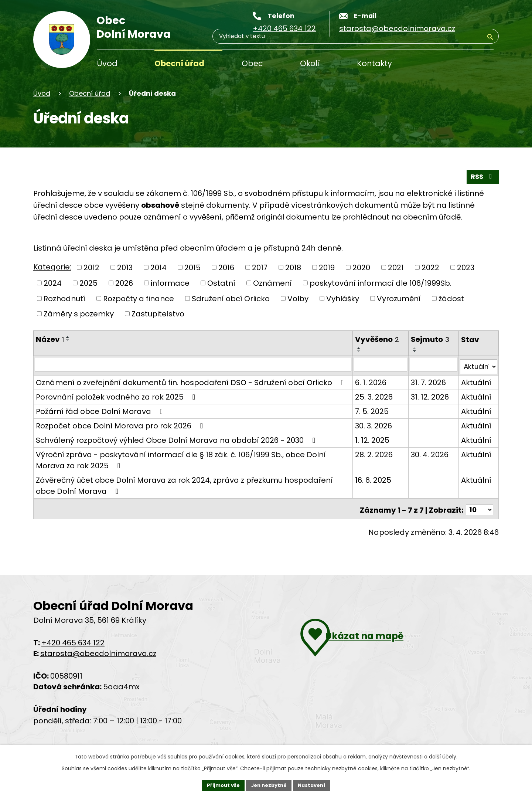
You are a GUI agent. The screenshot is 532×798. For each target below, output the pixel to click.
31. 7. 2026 (423, 381)
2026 (124, 283)
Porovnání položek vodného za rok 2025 (117, 407)
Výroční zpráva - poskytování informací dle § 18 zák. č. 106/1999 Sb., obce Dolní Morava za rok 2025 (181, 470)
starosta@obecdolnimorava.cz (98, 662)
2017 (260, 268)
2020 (361, 268)
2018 (293, 268)
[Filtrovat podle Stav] (477, 365)
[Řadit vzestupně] (68, 337)
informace (170, 283)
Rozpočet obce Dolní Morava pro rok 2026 (121, 435)
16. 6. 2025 (368, 490)
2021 (396, 268)
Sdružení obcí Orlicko (231, 299)
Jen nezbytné (269, 784)
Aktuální (474, 381)
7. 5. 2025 (367, 421)
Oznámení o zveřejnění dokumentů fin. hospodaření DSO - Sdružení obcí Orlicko (184, 386)
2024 (53, 283)
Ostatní (221, 283)
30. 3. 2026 (369, 435)
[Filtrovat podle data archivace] (430, 365)
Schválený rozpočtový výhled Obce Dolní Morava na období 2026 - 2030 (177, 450)
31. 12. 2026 (425, 407)
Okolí (310, 63)
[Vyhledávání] (458, 64)
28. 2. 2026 (369, 464)
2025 (88, 283)
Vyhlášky (343, 299)
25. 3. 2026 (369, 407)
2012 (91, 268)
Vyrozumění (399, 299)
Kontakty (374, 63)
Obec (252, 63)
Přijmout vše (220, 784)
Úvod (107, 63)
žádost (451, 299)
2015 (192, 268)
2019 (327, 268)
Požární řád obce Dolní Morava (101, 421)
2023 (466, 268)
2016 (226, 268)
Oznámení (272, 283)
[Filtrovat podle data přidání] (376, 365)
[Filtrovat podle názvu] (191, 365)
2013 (125, 268)
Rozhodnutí (64, 299)
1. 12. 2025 (367, 450)
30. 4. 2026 (424, 464)
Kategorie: (52, 267)
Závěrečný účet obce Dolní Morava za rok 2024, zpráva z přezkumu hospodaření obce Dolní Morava (184, 495)
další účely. (443, 755)
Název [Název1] (50, 339)
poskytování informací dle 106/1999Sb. (381, 283)
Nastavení (315, 784)
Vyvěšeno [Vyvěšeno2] (372, 339)
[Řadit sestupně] (68, 340)
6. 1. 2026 (366, 381)
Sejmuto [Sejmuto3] (425, 339)
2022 (430, 268)
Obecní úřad (179, 63)
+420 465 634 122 (73, 651)
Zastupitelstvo (158, 314)
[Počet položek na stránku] (478, 518)
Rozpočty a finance (139, 299)
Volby (298, 299)
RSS (481, 176)
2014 (158, 268)
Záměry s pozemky (79, 314)
